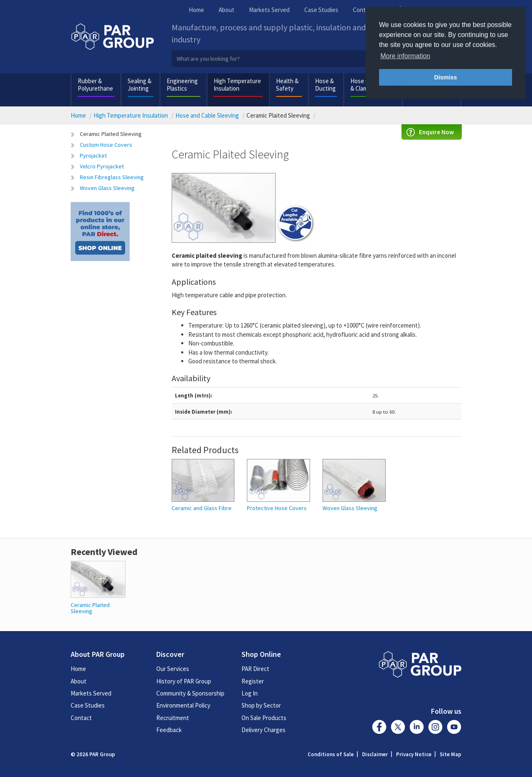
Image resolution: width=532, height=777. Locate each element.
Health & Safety (287, 85)
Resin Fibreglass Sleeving (112, 177)
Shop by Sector (261, 705)
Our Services (173, 669)
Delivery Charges (264, 730)
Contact (363, 10)
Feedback (169, 730)
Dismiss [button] (445, 77)
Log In (250, 693)
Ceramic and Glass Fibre (202, 508)
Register (253, 681)
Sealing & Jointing (139, 85)
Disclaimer (375, 754)
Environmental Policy (183, 705)
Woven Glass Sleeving (107, 188)
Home (196, 10)
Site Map (451, 754)
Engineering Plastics (182, 85)
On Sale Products (264, 718)
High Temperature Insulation (237, 85)
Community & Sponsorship (190, 693)
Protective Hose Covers (277, 508)
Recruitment (173, 718)
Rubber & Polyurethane (95, 85)
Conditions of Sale (331, 754)
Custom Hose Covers (106, 145)
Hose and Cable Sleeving (207, 115)
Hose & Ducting (325, 85)
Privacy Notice (414, 754)
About (227, 10)
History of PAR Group (184, 681)
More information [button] (405, 56)
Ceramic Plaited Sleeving (111, 134)
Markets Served (269, 10)
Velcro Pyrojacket (102, 166)
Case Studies (321, 10)
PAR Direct (255, 669)
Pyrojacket (93, 155)
